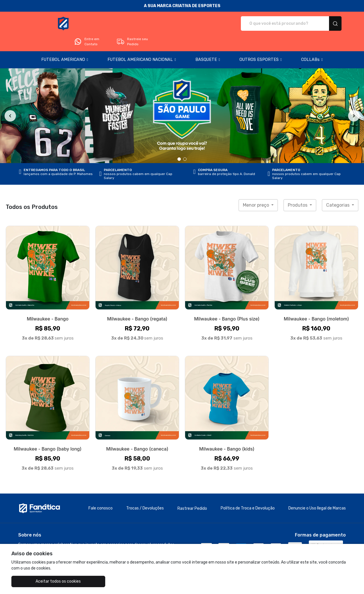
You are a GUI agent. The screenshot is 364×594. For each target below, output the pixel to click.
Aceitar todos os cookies (40, 581)
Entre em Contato (278, 24)
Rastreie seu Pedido (323, 24)
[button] (65, 44)
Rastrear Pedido (192, 493)
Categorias (338, 189)
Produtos (298, 189)
